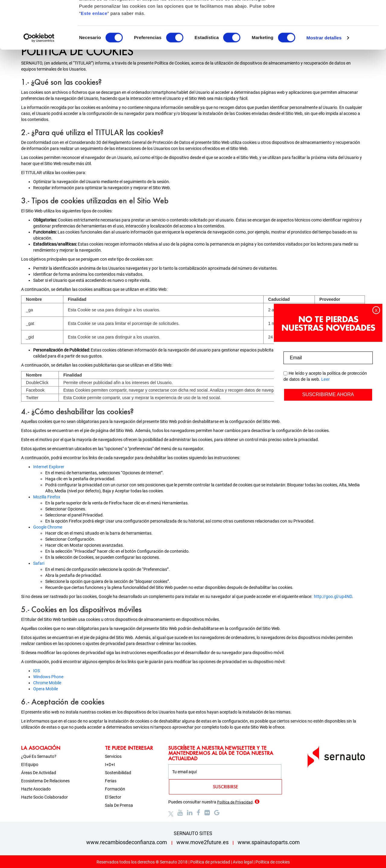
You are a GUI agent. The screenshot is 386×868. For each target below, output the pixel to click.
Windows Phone (48, 677)
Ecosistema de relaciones (45, 781)
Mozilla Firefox (47, 497)
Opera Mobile (46, 689)
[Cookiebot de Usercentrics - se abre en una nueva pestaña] (39, 83)
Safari (39, 563)
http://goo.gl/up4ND (333, 596)
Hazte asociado (36, 789)
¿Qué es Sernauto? (39, 756)
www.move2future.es (202, 842)
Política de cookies (273, 862)
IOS (36, 671)
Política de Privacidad (235, 802)
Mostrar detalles (324, 83)
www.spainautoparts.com (269, 842)
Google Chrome (48, 527)
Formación (115, 789)
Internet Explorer (49, 467)
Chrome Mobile (47, 683)
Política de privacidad (210, 862)
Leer (325, 379)
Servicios (113, 756)
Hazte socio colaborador (44, 797)
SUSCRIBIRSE (225, 787)
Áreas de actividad (39, 773)
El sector (113, 797)
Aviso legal (243, 862)
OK (336, 16)
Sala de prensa (119, 805)
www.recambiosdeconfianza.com (127, 842)
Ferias (111, 781)
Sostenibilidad (118, 773)
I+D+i (110, 765)
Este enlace (94, 58)
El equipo (30, 765)
